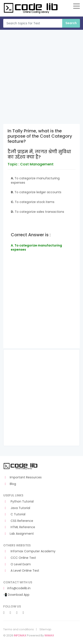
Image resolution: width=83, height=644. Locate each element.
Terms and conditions (19, 629)
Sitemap (45, 629)
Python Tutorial (18, 502)
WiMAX (49, 635)
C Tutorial (14, 514)
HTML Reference (19, 527)
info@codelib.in (17, 588)
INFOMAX (20, 635)
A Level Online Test (21, 571)
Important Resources (22, 477)
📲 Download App (16, 595)
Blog (10, 484)
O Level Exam (17, 564)
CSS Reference (18, 521)
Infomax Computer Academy (29, 551)
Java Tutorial (17, 508)
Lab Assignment (19, 534)
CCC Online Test (20, 558)
